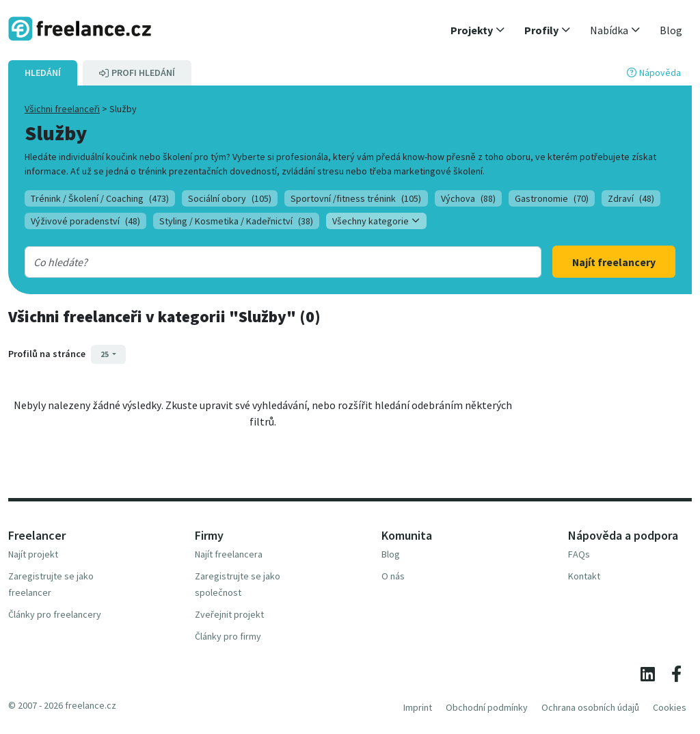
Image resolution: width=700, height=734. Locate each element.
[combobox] (260, 262)
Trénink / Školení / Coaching (100, 198)
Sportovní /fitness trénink (356, 198)
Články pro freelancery (55, 614)
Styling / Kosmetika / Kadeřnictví (236, 221)
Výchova (468, 198)
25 (105, 354)
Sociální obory (230, 198)
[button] (478, 30)
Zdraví (631, 198)
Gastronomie (552, 198)
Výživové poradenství (85, 221)
